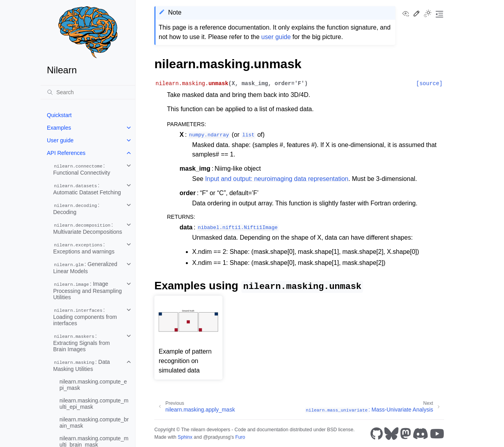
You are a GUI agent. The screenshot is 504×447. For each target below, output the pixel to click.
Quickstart (59, 115)
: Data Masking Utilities (82, 365)
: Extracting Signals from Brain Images (82, 343)
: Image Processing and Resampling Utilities (87, 291)
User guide (60, 140)
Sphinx (185, 437)
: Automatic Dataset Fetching (87, 189)
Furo (240, 437)
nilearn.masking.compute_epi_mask (93, 385)
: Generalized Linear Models (85, 268)
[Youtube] (437, 434)
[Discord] (421, 434)
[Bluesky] (391, 434)
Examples (59, 128)
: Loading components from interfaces (85, 317)
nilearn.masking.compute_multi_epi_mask (94, 404)
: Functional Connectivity (82, 169)
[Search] (88, 92)
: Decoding (76, 209)
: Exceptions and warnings (84, 248)
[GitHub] (377, 434)
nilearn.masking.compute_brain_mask (94, 423)
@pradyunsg (217, 437)
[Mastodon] (406, 434)
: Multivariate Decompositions (88, 228)
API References (66, 153)
